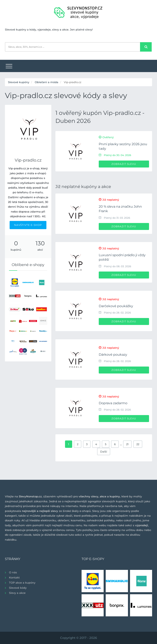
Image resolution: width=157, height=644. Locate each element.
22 (138, 444)
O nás (13, 572)
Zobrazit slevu (124, 164)
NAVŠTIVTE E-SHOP (28, 225)
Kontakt (14, 577)
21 (127, 444)
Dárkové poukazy (113, 355)
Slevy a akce (17, 593)
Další (104, 452)
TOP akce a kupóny (22, 583)
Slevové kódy (18, 588)
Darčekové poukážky (116, 306)
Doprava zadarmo (113, 403)
